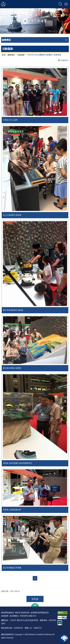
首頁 (4, 55)
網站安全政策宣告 (22, 613)
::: (1, 602)
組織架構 (5, 616)
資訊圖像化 (14, 616)
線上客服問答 (64, 638)
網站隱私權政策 (7, 613)
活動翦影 (21, 55)
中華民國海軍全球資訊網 (24, 4)
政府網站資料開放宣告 (40, 613)
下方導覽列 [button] (35, 605)
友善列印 (65, 60)
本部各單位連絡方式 (28, 616)
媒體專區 (11, 55)
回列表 (35, 599)
